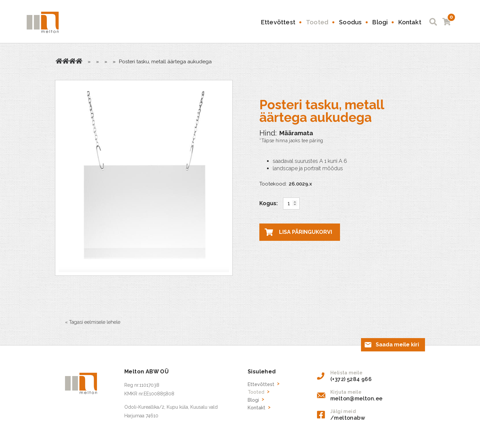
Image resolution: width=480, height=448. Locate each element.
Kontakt (410, 22)
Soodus (350, 22)
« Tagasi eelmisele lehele (93, 322)
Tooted (317, 22)
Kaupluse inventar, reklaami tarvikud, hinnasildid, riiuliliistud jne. (72, 61)
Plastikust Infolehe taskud (79, 61)
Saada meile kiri (397, 345)
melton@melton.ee (356, 399)
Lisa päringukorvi (305, 232)
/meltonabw (348, 418)
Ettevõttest (278, 22)
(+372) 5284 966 (351, 379)
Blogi (380, 22)
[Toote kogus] (291, 204)
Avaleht (59, 61)
